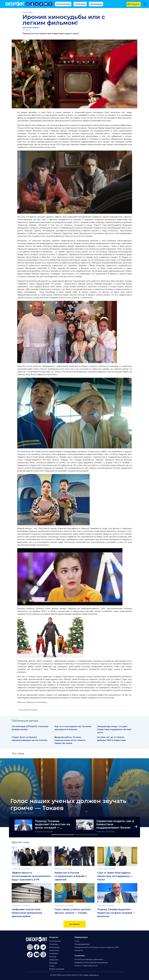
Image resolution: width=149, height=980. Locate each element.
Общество (54, 960)
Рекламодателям (82, 944)
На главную (75, 924)
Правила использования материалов (91, 963)
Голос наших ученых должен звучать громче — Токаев (68, 804)
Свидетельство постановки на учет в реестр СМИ (97, 947)
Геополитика (63, 4)
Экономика (96, 4)
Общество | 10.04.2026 (22, 813)
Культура (27, 12)
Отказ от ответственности (86, 966)
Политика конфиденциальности (89, 959)
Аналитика (54, 950)
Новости (100, 832)
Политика (80, 4)
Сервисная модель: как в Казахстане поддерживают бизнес (115, 824)
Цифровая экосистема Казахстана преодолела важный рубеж (27, 913)
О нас (77, 941)
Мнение (39, 832)
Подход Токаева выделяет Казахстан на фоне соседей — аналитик (52, 824)
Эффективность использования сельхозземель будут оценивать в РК (31, 876)
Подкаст (134, 4)
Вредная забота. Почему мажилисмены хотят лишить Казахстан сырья (70, 740)
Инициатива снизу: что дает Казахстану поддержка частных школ (114, 729)
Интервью (54, 954)
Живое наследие (57, 969)
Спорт (52, 966)
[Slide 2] (86, 835)
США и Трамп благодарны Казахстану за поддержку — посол (115, 876)
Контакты (79, 950)
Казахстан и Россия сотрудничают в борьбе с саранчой (71, 876)
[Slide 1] (63, 835)
